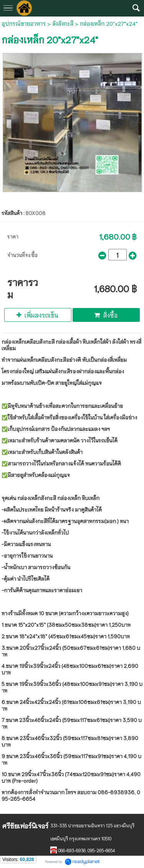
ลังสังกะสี (63, 23)
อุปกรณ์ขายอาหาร (24, 23)
